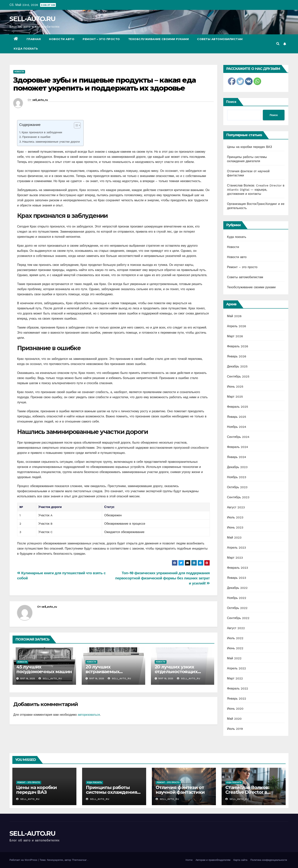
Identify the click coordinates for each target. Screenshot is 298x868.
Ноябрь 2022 (237, 598)
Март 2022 (235, 678)
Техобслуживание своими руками (159, 39)
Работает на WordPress (24, 860)
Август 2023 (236, 507)
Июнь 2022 (235, 648)
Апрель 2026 (237, 326)
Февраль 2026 (238, 346)
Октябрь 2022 (237, 608)
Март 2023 (235, 558)
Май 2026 (234, 316)
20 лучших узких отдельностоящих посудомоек (176, 672)
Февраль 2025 (238, 407)
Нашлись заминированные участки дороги (51, 142)
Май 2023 (234, 537)
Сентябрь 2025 (238, 376)
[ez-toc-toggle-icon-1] (75, 126)
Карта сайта (240, 860)
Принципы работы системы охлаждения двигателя (111, 792)
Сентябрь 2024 (238, 437)
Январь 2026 (237, 356)
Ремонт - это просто (29, 782)
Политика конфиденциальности (269, 860)
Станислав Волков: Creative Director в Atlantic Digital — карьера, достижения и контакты (256, 190)
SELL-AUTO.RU (32, 19)
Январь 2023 (237, 578)
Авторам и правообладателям (213, 860)
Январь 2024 (237, 457)
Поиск (231, 102)
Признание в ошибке (36, 137)
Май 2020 (234, 719)
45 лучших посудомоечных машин (44, 669)
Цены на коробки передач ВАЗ (250, 147)
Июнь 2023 (235, 527)
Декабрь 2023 (237, 467)
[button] (278, 44)
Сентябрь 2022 (238, 618)
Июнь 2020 (235, 709)
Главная (34, 39)
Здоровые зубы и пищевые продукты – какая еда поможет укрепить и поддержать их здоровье (105, 84)
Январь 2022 (237, 699)
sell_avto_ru (40, 100)
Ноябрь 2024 (237, 427)
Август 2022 (236, 628)
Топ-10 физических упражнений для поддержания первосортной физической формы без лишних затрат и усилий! (162, 578)
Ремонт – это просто (101, 39)
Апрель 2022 (237, 668)
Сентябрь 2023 (238, 497)
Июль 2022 (235, 638)
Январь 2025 (237, 417)
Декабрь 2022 (237, 588)
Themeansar (79, 860)
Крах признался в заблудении (42, 132)
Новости (19, 72)
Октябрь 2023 (237, 487)
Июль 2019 (235, 729)
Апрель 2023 (237, 548)
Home (189, 860)
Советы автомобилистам (220, 39)
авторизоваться (89, 715)
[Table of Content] (77, 125)
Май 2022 (234, 658)
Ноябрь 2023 (237, 477)
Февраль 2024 (238, 447)
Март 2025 (235, 397)
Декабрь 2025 (237, 366)
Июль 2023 (235, 517)
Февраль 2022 (238, 688)
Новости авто (62, 39)
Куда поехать (26, 49)
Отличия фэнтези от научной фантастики (180, 790)
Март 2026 (235, 336)
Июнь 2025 (235, 387)
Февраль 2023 (238, 568)
